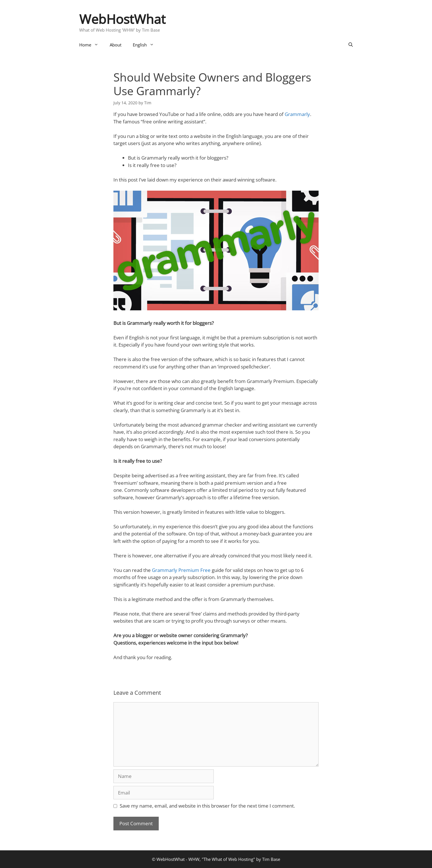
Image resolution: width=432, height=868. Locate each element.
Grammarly (297, 114)
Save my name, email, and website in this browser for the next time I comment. (207, 806)
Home (92, 45)
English (146, 45)
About (116, 45)
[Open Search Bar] (351, 45)
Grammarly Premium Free (181, 570)
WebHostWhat (122, 19)
